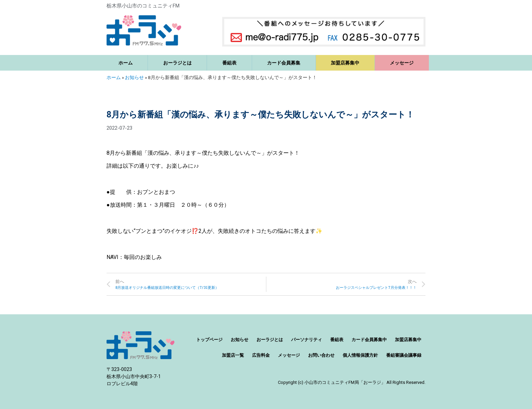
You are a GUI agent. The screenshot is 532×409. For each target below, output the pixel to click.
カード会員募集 (284, 63)
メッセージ (402, 63)
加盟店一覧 (233, 355)
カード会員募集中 (369, 340)
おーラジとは (177, 63)
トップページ (209, 340)
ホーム (126, 63)
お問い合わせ (321, 355)
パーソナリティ (307, 340)
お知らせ (134, 77)
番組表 (229, 63)
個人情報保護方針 (360, 355)
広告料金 (261, 355)
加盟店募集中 (345, 63)
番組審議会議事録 (404, 355)
